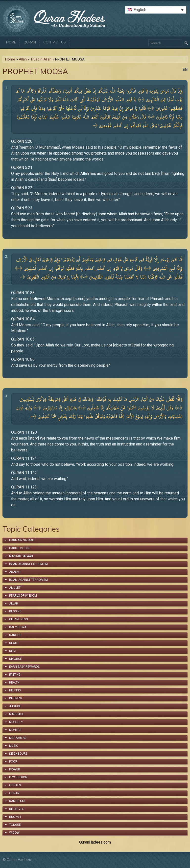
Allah (23, 59)
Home (11, 42)
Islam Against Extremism (28, 564)
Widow (14, 833)
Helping (15, 690)
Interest (16, 698)
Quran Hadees (19, 860)
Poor (13, 762)
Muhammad (18, 738)
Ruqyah (15, 817)
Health (14, 683)
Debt (13, 651)
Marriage (17, 714)
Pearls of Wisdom (23, 596)
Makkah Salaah (21, 556)
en (185, 70)
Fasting (15, 675)
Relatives (17, 809)
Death (14, 643)
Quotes (15, 785)
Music (14, 746)
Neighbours (18, 754)
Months (15, 730)
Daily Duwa (18, 627)
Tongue (15, 825)
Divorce (15, 659)
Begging (15, 611)
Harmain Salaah (22, 540)
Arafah (15, 572)
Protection (18, 777)
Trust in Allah (41, 59)
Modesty (16, 722)
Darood (15, 635)
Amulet (15, 588)
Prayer (15, 769)
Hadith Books (20, 548)
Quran (30, 42)
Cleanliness (18, 619)
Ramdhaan (17, 801)
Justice (15, 706)
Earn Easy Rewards (24, 667)
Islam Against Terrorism (28, 580)
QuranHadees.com (95, 842)
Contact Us (55, 42)
